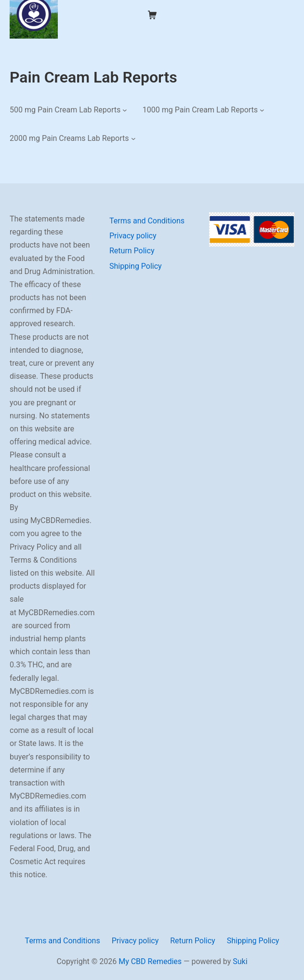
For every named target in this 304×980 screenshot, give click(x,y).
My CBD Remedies (150, 961)
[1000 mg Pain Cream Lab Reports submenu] (262, 110)
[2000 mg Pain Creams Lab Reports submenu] (133, 138)
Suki (240, 961)
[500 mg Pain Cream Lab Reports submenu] (125, 110)
